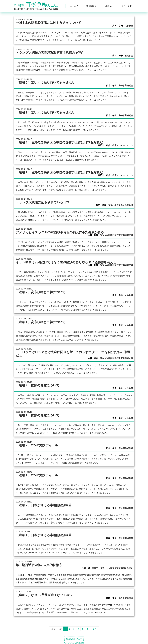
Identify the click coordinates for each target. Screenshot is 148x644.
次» (88, 627)
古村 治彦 (93, 235)
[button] (74, 6)
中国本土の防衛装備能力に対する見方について (50, 22)
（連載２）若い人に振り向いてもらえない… (48, 82)
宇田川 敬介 (104, 145)
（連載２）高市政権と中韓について (42, 291)
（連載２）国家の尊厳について (38, 384)
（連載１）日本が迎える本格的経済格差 (45, 534)
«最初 (53, 627)
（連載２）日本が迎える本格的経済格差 (45, 504)
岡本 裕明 (111, 85)
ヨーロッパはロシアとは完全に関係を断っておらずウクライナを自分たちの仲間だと (73, 353)
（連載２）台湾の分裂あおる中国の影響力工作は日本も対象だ (61, 142)
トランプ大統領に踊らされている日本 (44, 202)
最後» (95, 627)
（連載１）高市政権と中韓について (42, 321)
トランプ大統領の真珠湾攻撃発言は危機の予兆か (51, 52)
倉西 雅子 (118, 55)
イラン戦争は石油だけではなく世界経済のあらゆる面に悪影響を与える (68, 262)
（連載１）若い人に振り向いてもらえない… (48, 112)
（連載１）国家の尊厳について (38, 414)
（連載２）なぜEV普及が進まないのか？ (46, 593)
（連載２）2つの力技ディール (38, 444)
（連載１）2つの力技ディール (38, 474)
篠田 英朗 (101, 205)
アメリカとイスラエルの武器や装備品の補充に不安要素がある (62, 232)
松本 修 (86, 567)
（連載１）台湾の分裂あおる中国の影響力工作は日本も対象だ (61, 172)
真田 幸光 (118, 26)
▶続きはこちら (94, 40)
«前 (60, 627)
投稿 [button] (91, 6)
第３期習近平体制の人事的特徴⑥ (40, 564)
